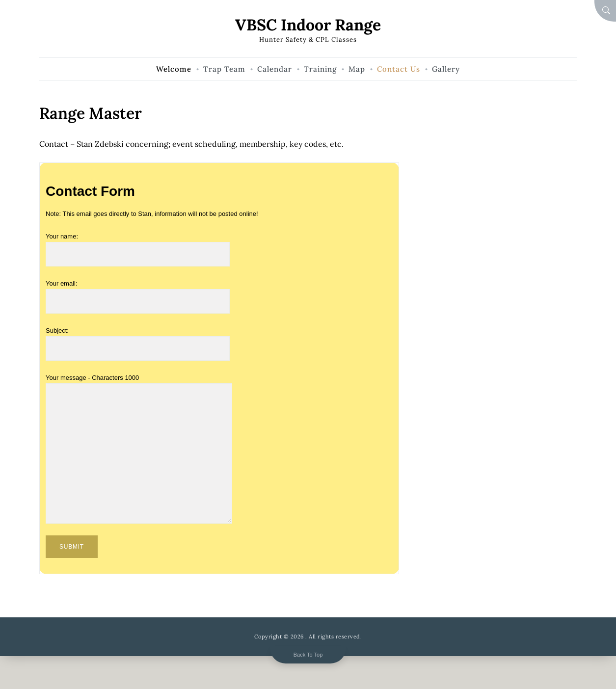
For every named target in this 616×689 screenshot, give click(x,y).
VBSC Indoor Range (308, 25)
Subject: (138, 340)
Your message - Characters (139, 383)
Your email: (138, 292)
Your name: (138, 245)
